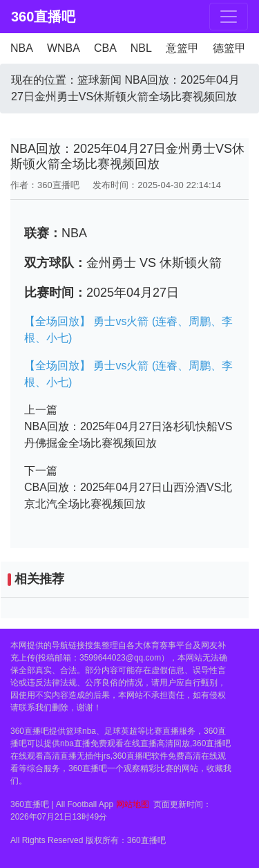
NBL (141, 48)
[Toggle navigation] (229, 17)
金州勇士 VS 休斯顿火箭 (154, 263)
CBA (105, 48)
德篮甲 (229, 48)
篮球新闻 (99, 80)
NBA (22, 48)
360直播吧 (35, 17)
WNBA (64, 48)
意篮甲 (182, 48)
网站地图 (133, 804)
